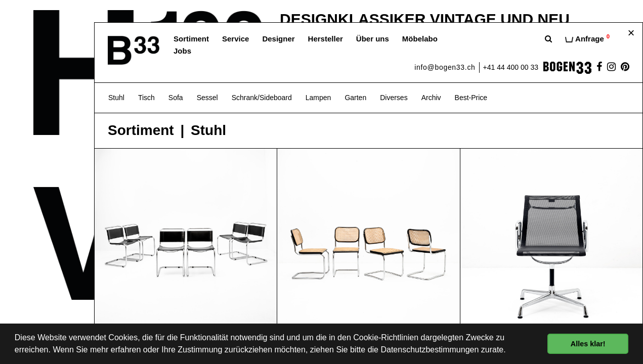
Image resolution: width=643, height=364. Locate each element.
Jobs (182, 51)
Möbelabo (420, 39)
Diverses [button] (394, 98)
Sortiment (191, 39)
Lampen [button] (318, 98)
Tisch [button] (146, 98)
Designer (278, 39)
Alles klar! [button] (588, 344)
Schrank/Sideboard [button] (262, 98)
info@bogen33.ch (445, 67)
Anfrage (587, 38)
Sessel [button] (207, 98)
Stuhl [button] (116, 98)
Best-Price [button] (471, 98)
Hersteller (326, 39)
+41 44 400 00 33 (511, 67)
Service (235, 39)
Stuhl (208, 130)
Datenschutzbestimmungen (430, 350)
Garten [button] (355, 98)
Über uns (373, 39)
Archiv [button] (431, 98)
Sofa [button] (176, 98)
